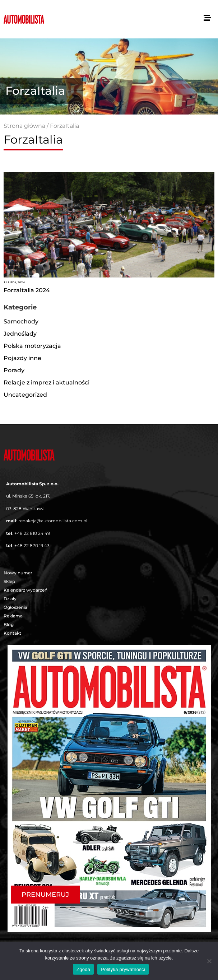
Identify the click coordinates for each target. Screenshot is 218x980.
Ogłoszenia (15, 607)
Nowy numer (18, 573)
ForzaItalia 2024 (27, 290)
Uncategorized (25, 395)
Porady (14, 370)
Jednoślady (20, 334)
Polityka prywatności (123, 969)
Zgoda (83, 969)
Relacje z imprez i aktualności (47, 382)
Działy (12, 599)
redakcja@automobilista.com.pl (53, 521)
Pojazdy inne (22, 358)
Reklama (13, 616)
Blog (9, 624)
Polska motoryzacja (32, 346)
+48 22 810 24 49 (32, 533)
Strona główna (24, 126)
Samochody (21, 321)
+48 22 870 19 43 (32, 545)
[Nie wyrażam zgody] (209, 961)
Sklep (9, 581)
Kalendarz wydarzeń (25, 590)
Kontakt (12, 633)
